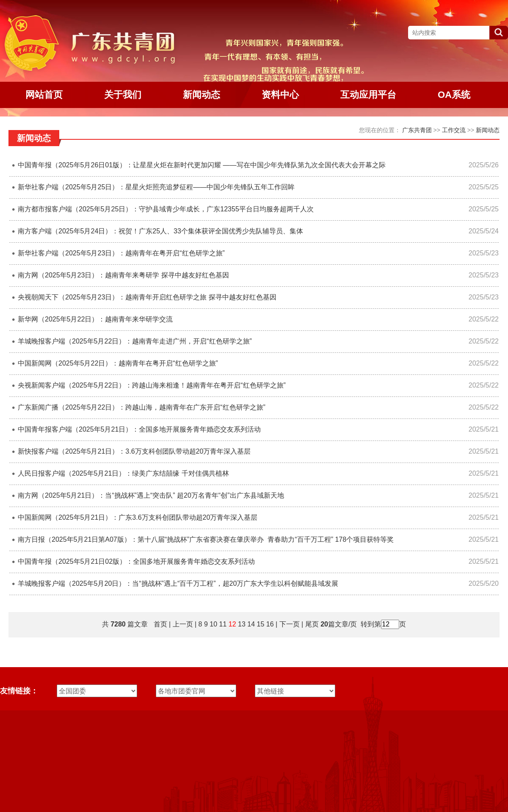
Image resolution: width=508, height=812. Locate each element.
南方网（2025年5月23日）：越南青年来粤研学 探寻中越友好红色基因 (123, 275)
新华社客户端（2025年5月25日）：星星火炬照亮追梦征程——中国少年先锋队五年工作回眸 (156, 187)
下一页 (290, 624)
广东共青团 (417, 130)
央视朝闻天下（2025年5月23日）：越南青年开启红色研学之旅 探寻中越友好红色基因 (147, 297)
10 (213, 624)
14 (251, 624)
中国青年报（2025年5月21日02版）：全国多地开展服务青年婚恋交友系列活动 (136, 561)
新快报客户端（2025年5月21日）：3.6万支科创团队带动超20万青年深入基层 (134, 451)
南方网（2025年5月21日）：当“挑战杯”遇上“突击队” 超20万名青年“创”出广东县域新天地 (151, 495)
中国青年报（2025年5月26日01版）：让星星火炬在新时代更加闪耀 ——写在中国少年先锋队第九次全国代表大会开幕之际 (202, 165)
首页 (160, 624)
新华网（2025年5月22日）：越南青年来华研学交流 (95, 319)
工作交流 (454, 130)
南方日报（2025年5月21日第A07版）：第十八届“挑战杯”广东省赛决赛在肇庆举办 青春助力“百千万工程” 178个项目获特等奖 (206, 539)
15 (261, 624)
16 (270, 624)
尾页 (311, 624)
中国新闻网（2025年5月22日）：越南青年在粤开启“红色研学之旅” (118, 363)
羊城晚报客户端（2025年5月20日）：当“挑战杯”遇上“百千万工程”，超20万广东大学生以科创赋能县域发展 (178, 583)
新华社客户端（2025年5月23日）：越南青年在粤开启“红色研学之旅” (121, 253)
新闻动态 (488, 130)
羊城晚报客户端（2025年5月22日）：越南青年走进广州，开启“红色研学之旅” (135, 341)
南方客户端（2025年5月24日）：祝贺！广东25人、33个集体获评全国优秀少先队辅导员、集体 (160, 231)
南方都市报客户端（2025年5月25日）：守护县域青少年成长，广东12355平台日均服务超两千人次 (166, 209)
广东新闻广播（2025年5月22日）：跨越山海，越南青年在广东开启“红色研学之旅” (142, 407)
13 (242, 624)
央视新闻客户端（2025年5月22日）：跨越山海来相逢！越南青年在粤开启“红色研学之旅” (152, 385)
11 (223, 624)
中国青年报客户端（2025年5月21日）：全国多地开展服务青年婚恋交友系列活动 (139, 429)
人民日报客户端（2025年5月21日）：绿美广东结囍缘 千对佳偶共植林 (123, 473)
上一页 (183, 624)
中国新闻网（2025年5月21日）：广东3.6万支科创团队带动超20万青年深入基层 (138, 517)
